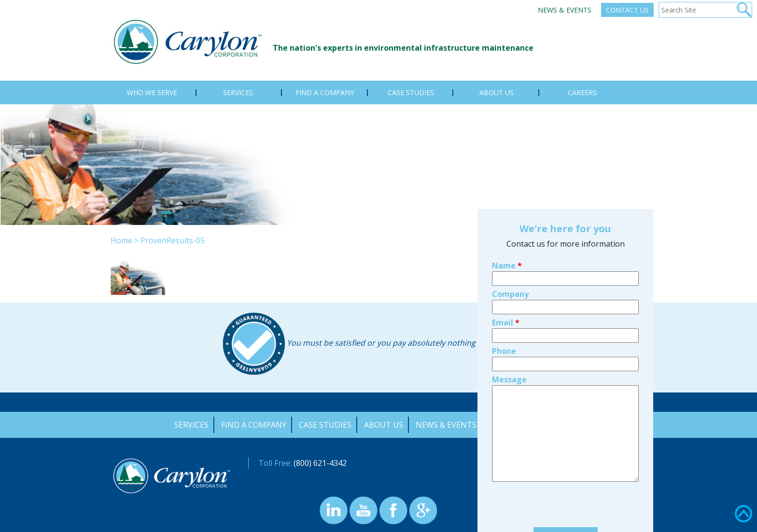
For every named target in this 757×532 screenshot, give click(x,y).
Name (507, 209)
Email (506, 266)
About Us (384, 425)
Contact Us (627, 10)
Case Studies (325, 425)
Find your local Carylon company (565, 507)
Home (121, 240)
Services (191, 425)
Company (510, 238)
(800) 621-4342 (320, 463)
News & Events (565, 10)
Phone (504, 294)
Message (509, 323)
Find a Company (254, 425)
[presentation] (565, 449)
